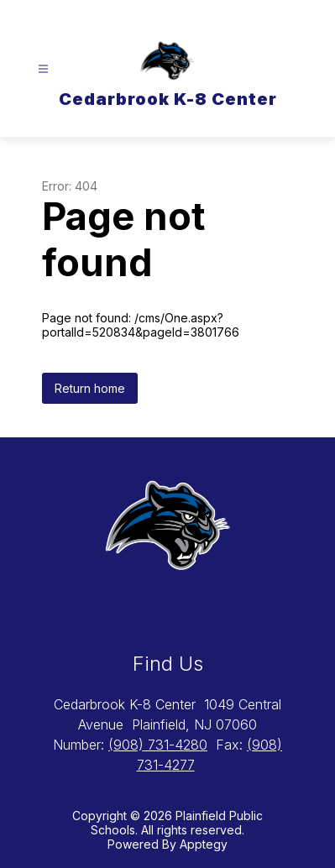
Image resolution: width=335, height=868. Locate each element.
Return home (90, 388)
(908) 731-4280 (158, 745)
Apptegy (204, 844)
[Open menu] (43, 69)
